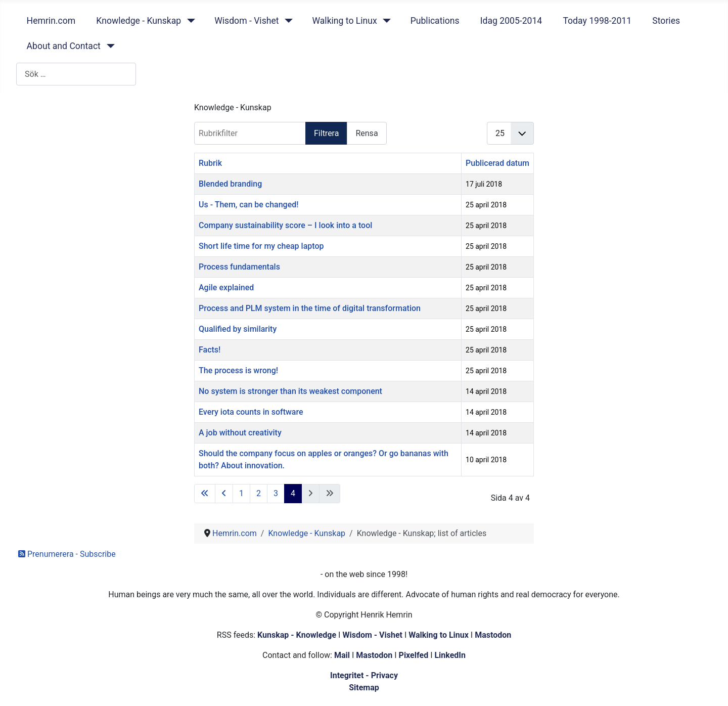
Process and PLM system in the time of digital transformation (310, 308)
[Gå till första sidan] (205, 494)
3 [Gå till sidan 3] (276, 493)
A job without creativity (240, 433)
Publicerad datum (497, 163)
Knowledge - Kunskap (139, 21)
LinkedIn (450, 655)
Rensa (367, 133)
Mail (342, 655)
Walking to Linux (344, 21)
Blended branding (230, 184)
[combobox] (76, 74)
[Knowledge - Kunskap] (189, 21)
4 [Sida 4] (293, 493)
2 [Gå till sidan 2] (259, 493)
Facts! (210, 350)
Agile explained (226, 288)
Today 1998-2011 (597, 21)
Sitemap (364, 688)
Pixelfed (414, 655)
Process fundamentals (239, 267)
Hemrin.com (51, 21)
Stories (666, 21)
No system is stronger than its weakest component (290, 391)
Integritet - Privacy (364, 675)
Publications (435, 21)
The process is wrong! (238, 370)
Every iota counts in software (251, 412)
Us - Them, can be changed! (249, 205)
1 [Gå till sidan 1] (241, 493)
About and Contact (64, 46)
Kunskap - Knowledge (297, 635)
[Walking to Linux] (385, 21)
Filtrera (326, 133)
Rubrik (210, 163)
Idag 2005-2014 (511, 21)
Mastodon (493, 635)
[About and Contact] (108, 46)
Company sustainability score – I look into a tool (285, 225)
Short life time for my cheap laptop (261, 246)
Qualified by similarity (238, 329)
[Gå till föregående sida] (224, 494)
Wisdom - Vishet (246, 21)
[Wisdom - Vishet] (286, 21)
